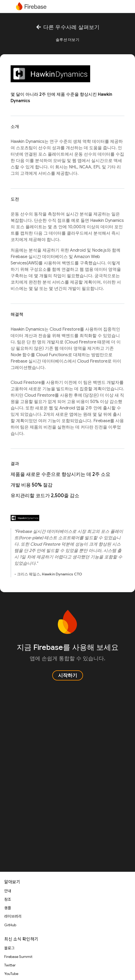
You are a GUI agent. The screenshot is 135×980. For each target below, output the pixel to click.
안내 (8, 891)
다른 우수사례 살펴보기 (67, 27)
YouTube (11, 974)
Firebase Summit (18, 957)
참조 (8, 899)
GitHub (10, 925)
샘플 (8, 908)
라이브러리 (13, 916)
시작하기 (68, 675)
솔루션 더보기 (67, 40)
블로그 (9, 948)
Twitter (10, 965)
